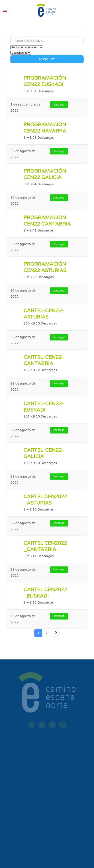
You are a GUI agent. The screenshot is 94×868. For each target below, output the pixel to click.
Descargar (59, 105)
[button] (5, 10)
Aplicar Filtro (47, 59)
